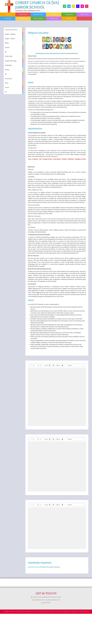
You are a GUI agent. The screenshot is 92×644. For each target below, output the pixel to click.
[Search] (78, 396)
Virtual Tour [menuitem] (8, 18)
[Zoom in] (50, 396)
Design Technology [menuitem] (11, 61)
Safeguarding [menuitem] (69, 14)
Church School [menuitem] (23, 14)
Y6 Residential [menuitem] (23, 18)
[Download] (62, 396)
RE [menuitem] (6, 52)
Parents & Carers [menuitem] (38, 14)
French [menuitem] (7, 87)
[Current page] (35, 396)
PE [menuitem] (6, 92)
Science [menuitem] (7, 47)
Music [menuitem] (7, 83)
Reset (58, 396)
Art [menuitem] (6, 74)
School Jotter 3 (55, 642)
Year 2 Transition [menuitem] (38, 18)
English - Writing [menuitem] (10, 39)
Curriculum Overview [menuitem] (11, 30)
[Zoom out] (54, 396)
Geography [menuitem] (8, 65)
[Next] (40, 396)
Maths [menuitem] (7, 43)
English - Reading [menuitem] (10, 34)
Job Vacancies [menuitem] (54, 18)
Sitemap (74, 642)
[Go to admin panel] (83, 642)
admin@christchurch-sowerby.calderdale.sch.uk (47, 630)
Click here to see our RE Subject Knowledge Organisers (44, 597)
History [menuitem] (7, 70)
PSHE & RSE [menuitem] (9, 56)
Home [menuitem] (8, 14)
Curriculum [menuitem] (54, 14)
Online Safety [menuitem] (84, 14)
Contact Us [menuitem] (69, 18)
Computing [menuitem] (8, 79)
